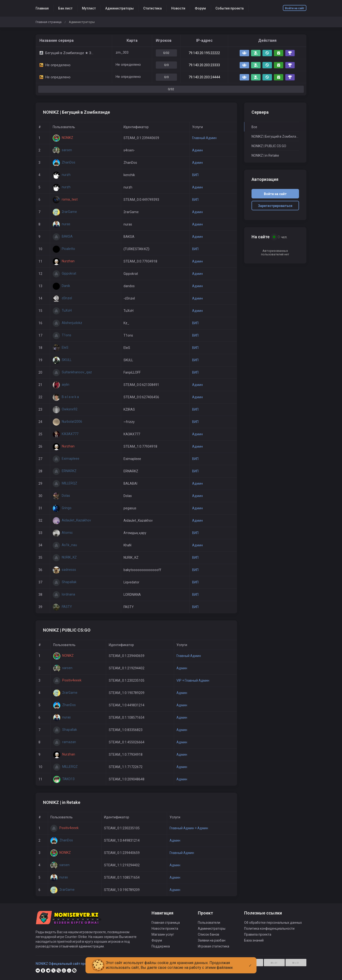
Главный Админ (204, 138)
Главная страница (49, 22)
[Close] (250, 962)
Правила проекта (258, 934)
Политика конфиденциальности (269, 928)
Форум (200, 8)
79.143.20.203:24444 (204, 77)
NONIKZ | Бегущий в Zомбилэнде (275, 136)
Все (254, 127)
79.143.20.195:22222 (204, 53)
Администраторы (119, 8)
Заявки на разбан (212, 940)
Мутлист (89, 8)
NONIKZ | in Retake (265, 155)
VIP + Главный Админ (193, 680)
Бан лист (65, 8)
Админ (197, 150)
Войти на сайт (295, 8)
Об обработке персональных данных (273, 923)
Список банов (209, 934)
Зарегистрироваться (275, 206)
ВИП (195, 175)
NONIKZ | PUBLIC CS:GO (269, 146)
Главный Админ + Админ (189, 828)
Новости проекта (165, 928)
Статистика (152, 8)
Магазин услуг (163, 934)
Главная (42, 8)
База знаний (254, 940)
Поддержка (161, 946)
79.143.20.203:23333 (204, 65)
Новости (178, 8)
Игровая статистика (214, 946)
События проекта (230, 8)
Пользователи (209, 923)
